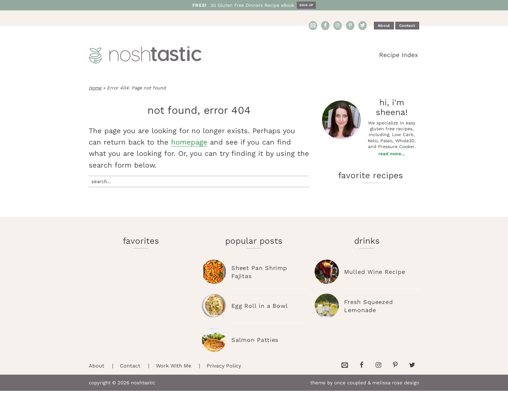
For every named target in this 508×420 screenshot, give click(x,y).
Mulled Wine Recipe (375, 272)
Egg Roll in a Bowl (260, 306)
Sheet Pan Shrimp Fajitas (259, 272)
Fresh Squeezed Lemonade (369, 306)
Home (95, 88)
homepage (189, 142)
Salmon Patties (255, 340)
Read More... (392, 154)
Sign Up (306, 5)
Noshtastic (147, 55)
